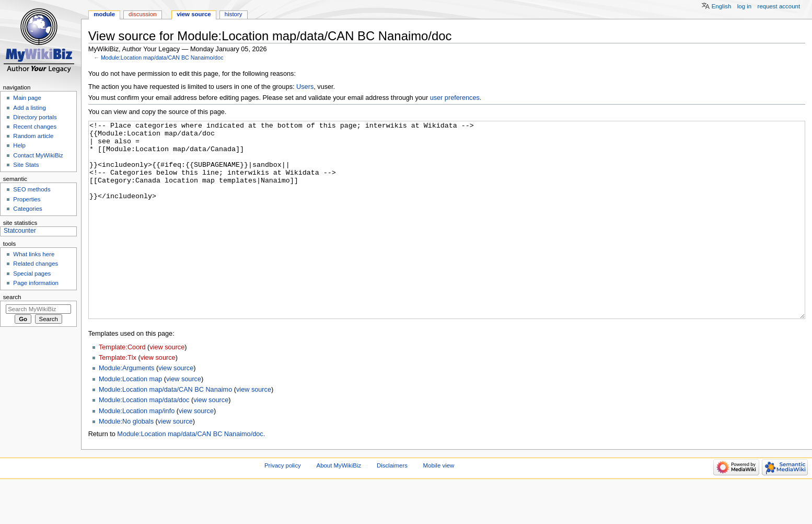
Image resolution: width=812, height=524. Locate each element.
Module (104, 14)
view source (167, 386)
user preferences (455, 98)
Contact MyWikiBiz (38, 155)
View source (194, 14)
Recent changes (35, 127)
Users (305, 87)
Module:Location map (130, 418)
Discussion (142, 14)
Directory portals (35, 117)
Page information (36, 283)
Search (12, 297)
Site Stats (26, 165)
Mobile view (439, 505)
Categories (27, 209)
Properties (27, 199)
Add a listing (29, 108)
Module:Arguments (127, 407)
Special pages (32, 274)
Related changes (36, 264)
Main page (27, 98)
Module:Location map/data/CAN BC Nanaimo (165, 429)
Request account (779, 6)
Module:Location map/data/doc (144, 439)
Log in (744, 6)
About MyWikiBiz (339, 505)
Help (19, 145)
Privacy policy (283, 505)
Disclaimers (392, 505)
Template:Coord (122, 386)
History (234, 14)
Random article (33, 136)
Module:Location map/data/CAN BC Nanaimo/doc (162, 58)
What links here (34, 254)
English (722, 6)
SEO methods (32, 189)
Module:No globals (126, 461)
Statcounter (20, 231)
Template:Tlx (118, 397)
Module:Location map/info (137, 450)
